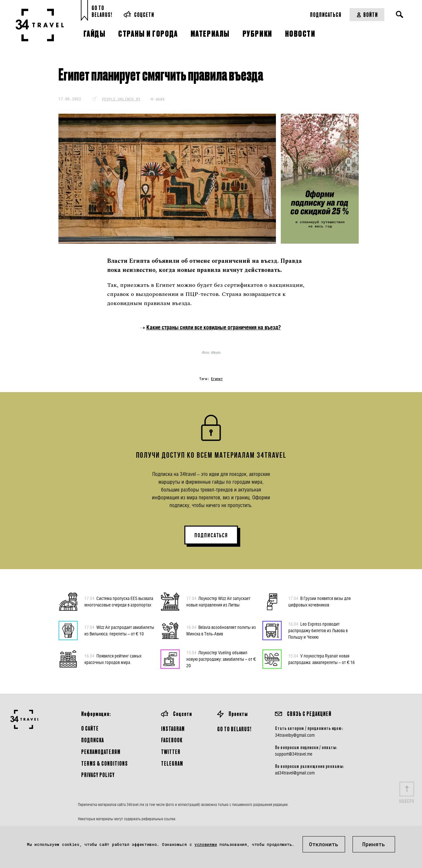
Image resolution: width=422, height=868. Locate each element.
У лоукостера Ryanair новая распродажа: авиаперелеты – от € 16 (322, 659)
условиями (206, 844)
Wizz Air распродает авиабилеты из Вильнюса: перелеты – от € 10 (119, 630)
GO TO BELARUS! (234, 729)
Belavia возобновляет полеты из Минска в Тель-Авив (221, 630)
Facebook (172, 740)
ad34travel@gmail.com (295, 773)
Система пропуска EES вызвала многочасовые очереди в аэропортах (119, 601)
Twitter (171, 752)
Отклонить (324, 844)
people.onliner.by (121, 99)
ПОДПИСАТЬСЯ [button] (211, 535)
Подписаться (326, 14)
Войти (367, 14)
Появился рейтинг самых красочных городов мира (113, 659)
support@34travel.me (294, 754)
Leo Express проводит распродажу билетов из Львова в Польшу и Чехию (318, 630)
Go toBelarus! (102, 11)
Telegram (172, 763)
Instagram (173, 728)
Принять (374, 844)
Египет (217, 379)
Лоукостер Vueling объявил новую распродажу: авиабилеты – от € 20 (221, 659)
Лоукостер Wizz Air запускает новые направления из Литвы (218, 601)
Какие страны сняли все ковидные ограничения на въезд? (214, 327)
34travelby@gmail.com (295, 735)
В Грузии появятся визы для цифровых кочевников (319, 601)
